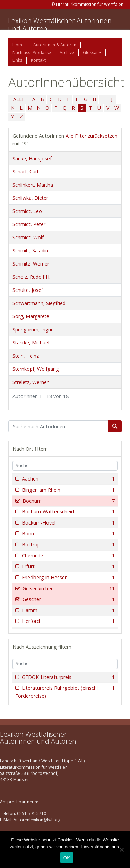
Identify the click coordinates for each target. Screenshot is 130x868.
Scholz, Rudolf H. (31, 277)
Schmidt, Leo (27, 211)
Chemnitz (68, 556)
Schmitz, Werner (31, 264)
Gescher (68, 599)
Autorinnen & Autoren (55, 45)
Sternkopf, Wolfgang (36, 369)
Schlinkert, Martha (33, 185)
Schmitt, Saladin (30, 250)
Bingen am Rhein (68, 490)
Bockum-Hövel (68, 523)
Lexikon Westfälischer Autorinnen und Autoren (60, 25)
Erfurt (68, 566)
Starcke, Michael (31, 343)
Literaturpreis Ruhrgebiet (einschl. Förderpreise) (65, 692)
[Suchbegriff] (58, 427)
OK (67, 858)
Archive (67, 52)
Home (19, 45)
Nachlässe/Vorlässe (32, 52)
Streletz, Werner (31, 382)
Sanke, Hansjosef (32, 158)
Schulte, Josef (28, 290)
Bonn (68, 534)
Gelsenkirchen (68, 589)
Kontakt (38, 60)
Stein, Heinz (26, 356)
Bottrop (68, 545)
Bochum (68, 501)
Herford (68, 621)
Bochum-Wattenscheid (68, 512)
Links (17, 60)
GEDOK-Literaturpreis (68, 677)
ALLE (19, 99)
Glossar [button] (90, 52)
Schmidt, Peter (29, 224)
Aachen (68, 479)
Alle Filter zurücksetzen (92, 136)
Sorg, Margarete (31, 316)
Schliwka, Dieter (30, 198)
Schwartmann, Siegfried (39, 303)
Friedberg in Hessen (68, 578)
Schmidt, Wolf (28, 237)
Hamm (68, 610)
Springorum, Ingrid (33, 329)
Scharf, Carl (25, 172)
